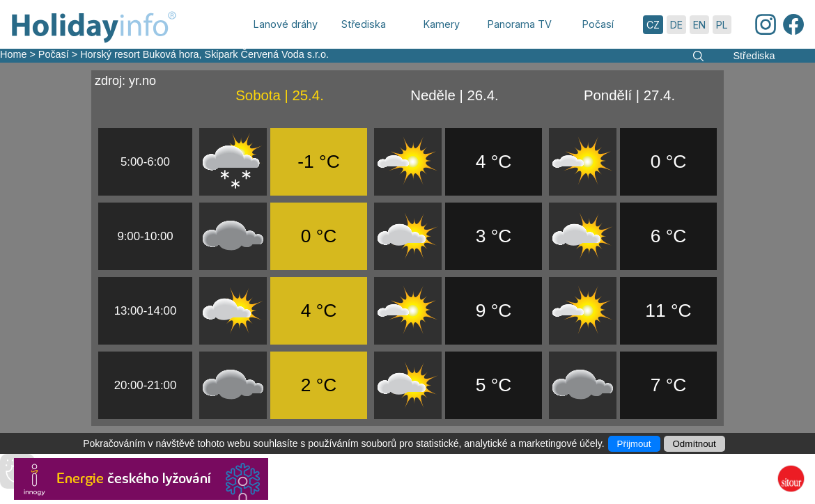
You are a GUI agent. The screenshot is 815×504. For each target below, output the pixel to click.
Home (13, 54)
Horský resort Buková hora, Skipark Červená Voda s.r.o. (204, 54)
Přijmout (634, 444)
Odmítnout (694, 444)
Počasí (54, 54)
